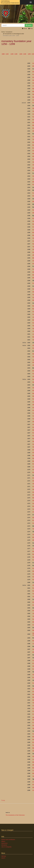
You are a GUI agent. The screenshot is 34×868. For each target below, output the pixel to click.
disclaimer (4, 845)
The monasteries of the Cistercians (15, 815)
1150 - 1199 (14, 54)
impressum (4, 843)
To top (3, 800)
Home (24, 29)
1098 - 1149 (5, 54)
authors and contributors (8, 840)
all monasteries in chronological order (14, 34)
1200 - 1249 (23, 54)
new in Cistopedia (6, 847)
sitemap (4, 856)
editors (3, 841)
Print (31, 29)
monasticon (9, 32)
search (3, 858)
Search (29, 25)
